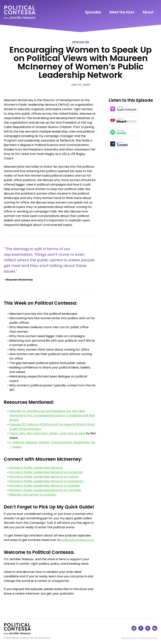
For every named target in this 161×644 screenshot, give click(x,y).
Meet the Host (122, 12)
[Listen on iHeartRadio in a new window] (124, 120)
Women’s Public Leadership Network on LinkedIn (45, 486)
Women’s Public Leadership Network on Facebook (46, 472)
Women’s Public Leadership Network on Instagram (46, 481)
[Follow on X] (148, 630)
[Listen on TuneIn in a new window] (124, 144)
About (148, 12)
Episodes (93, 12)
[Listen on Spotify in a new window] (124, 132)
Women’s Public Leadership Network (36, 468)
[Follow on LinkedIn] (155, 630)
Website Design (129, 638)
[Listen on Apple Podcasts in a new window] (124, 109)
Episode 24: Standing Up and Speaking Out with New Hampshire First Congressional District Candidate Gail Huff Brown (52, 415)
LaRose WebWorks (148, 638)
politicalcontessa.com (78, 540)
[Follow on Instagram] (134, 630)
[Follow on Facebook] (141, 630)
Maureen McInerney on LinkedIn (33, 495)
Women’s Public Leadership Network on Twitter (44, 477)
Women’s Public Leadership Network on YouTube (45, 490)
